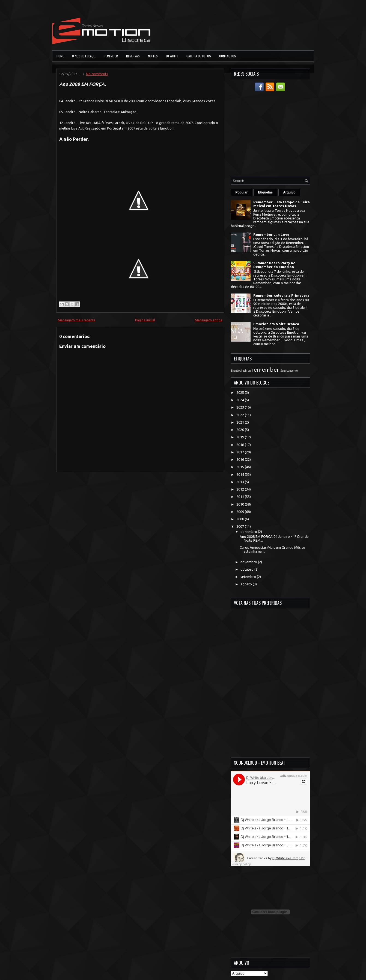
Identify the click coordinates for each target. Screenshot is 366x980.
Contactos (228, 56)
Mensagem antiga (209, 320)
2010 (241, 504)
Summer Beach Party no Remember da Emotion (274, 265)
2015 (241, 467)
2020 (241, 430)
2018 (241, 445)
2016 (241, 459)
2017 (241, 452)
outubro (247, 569)
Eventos (236, 371)
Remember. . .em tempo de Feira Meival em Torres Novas (282, 204)
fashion (246, 371)
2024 (241, 400)
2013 (241, 482)
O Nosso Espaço (84, 56)
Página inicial (145, 320)
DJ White (172, 56)
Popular (242, 192)
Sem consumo (289, 371)
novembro (249, 562)
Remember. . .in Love (271, 234)
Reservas (133, 56)
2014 (241, 474)
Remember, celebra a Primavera (281, 295)
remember (265, 370)
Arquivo (289, 192)
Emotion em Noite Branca (276, 324)
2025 (241, 392)
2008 (241, 519)
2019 (241, 437)
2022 (241, 415)
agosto (247, 584)
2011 (241, 497)
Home (60, 56)
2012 (241, 489)
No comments (97, 74)
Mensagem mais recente (77, 320)
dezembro (249, 532)
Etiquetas (265, 192)
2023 (241, 407)
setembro (249, 577)
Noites (153, 56)
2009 (241, 512)
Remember (111, 56)
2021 (241, 422)
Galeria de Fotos (199, 56)
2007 (241, 526)
